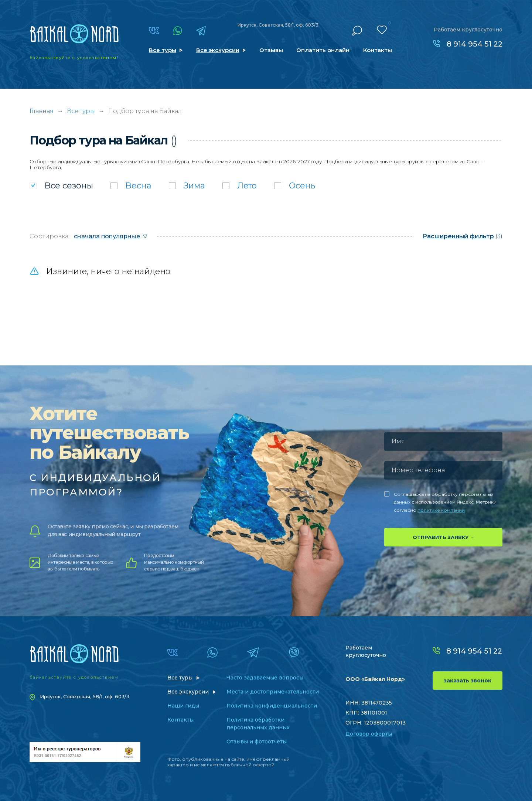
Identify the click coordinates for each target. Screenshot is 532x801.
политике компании (441, 510)
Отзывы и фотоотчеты (257, 742)
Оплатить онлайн (323, 50)
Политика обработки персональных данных (258, 724)
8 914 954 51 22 (475, 44)
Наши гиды (183, 706)
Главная (42, 111)
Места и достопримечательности (273, 692)
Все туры (163, 50)
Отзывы (271, 50)
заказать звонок (468, 681)
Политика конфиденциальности (272, 706)
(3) (463, 236)
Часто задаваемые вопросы (265, 678)
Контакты (378, 50)
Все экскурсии (218, 50)
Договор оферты (369, 734)
